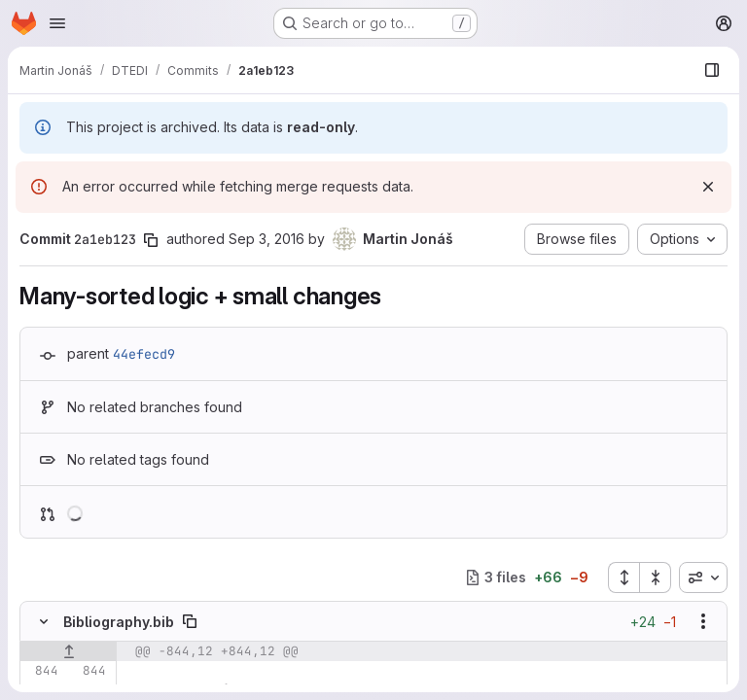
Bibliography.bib (119, 622)
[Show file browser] (712, 70)
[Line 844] (42, 671)
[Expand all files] (623, 577)
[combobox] (703, 577)
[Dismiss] (708, 187)
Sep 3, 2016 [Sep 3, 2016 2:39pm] (267, 239)
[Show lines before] (69, 651)
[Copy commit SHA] (151, 240)
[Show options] (703, 621)
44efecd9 (144, 354)
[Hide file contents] (44, 621)
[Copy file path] (190, 621)
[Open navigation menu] (57, 23)
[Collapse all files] (656, 577)
